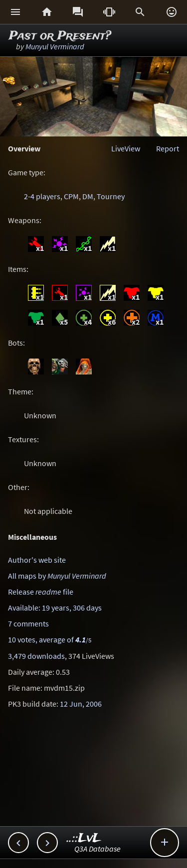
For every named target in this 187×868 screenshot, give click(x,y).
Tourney (111, 196)
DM (88, 196)
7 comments (28, 623)
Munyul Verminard (55, 46)
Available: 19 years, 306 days (55, 608)
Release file (41, 592)
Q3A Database (97, 849)
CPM (71, 196)
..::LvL (84, 838)
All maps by (57, 576)
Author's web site (37, 560)
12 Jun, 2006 (81, 704)
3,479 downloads (36, 656)
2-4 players (42, 196)
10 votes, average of (50, 639)
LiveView (126, 148)
